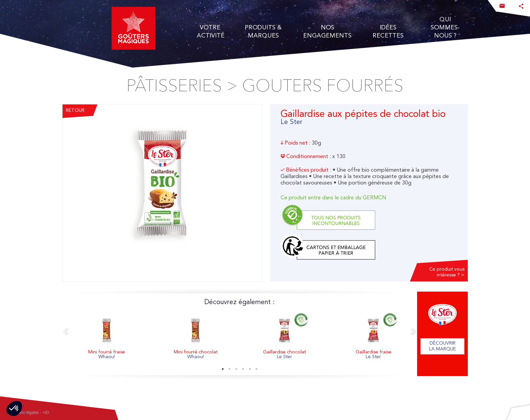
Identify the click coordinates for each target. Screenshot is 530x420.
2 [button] (230, 369)
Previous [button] (66, 332)
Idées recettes (388, 31)
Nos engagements (327, 31)
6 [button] (257, 369)
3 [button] (236, 369)
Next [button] (414, 332)
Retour (75, 110)
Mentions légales (24, 413)
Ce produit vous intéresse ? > (447, 272)
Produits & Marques (263, 31)
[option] (107, 337)
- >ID (45, 413)
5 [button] (250, 369)
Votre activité (210, 31)
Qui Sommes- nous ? (445, 27)
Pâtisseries (174, 86)
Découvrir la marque (442, 346)
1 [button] (223, 369)
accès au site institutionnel (16, 15)
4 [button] (243, 369)
